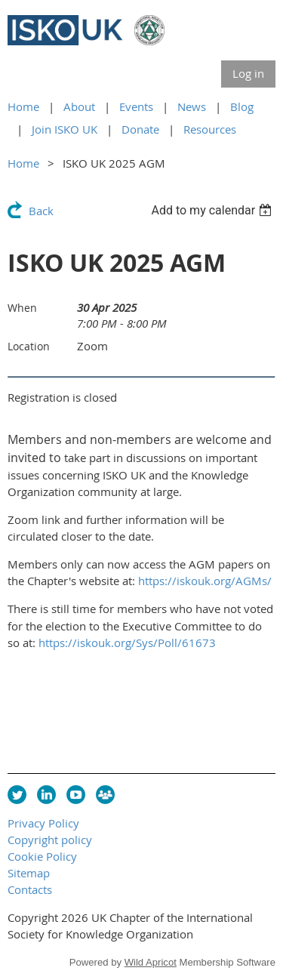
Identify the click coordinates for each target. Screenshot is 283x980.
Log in (248, 73)
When (22, 308)
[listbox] (213, 210)
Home (23, 106)
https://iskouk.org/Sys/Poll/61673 (127, 643)
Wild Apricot (151, 962)
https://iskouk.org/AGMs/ (205, 581)
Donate (140, 129)
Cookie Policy (42, 856)
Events (136, 106)
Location (29, 346)
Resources (210, 129)
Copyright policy (50, 840)
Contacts (30, 889)
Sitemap (29, 873)
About (79, 106)
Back (41, 211)
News (192, 106)
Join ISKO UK (65, 129)
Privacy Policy (43, 823)
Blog (242, 106)
